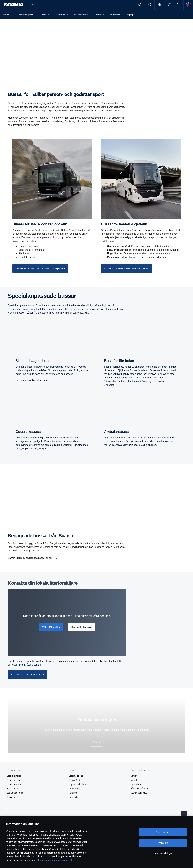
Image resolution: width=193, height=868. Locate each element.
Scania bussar (13, 780)
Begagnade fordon (15, 793)
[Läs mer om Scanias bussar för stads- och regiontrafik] (40, 268)
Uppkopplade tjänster (79, 784)
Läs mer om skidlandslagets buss (33, 380)
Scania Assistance (77, 776)
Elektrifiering (12, 797)
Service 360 (74, 780)
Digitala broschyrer (96, 720)
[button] (179, 5)
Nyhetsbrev (136, 784)
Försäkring (74, 793)
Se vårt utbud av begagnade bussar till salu (31, 558)
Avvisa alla (163, 843)
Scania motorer (14, 784)
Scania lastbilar (14, 776)
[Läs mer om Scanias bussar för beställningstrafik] (126, 268)
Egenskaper (12, 789)
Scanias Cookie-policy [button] (82, 627)
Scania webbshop (139, 793)
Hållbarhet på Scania (140, 789)
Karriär (134, 776)
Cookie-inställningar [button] (51, 627)
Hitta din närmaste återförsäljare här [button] (27, 675)
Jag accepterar (163, 832)
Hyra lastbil (74, 797)
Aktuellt (134, 780)
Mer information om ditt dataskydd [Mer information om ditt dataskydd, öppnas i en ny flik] (55, 860)
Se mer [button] (96, 742)
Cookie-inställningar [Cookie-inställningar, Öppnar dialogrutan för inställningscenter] (163, 853)
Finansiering (74, 789)
